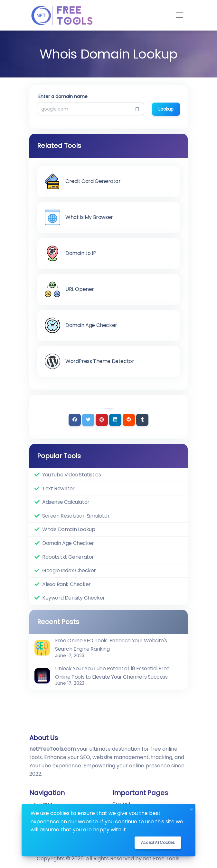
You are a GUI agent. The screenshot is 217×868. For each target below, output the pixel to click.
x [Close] (192, 809)
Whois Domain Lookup (69, 529)
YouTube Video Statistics (71, 475)
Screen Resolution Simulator (76, 516)
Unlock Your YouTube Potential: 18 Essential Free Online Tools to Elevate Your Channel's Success (112, 673)
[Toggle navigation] (179, 15)
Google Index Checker (69, 570)
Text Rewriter (58, 488)
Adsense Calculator (66, 502)
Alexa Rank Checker (66, 584)
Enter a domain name (63, 96)
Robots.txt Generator (68, 557)
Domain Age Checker (68, 543)
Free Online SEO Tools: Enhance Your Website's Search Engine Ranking (111, 645)
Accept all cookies (158, 842)
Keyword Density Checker (74, 598)
